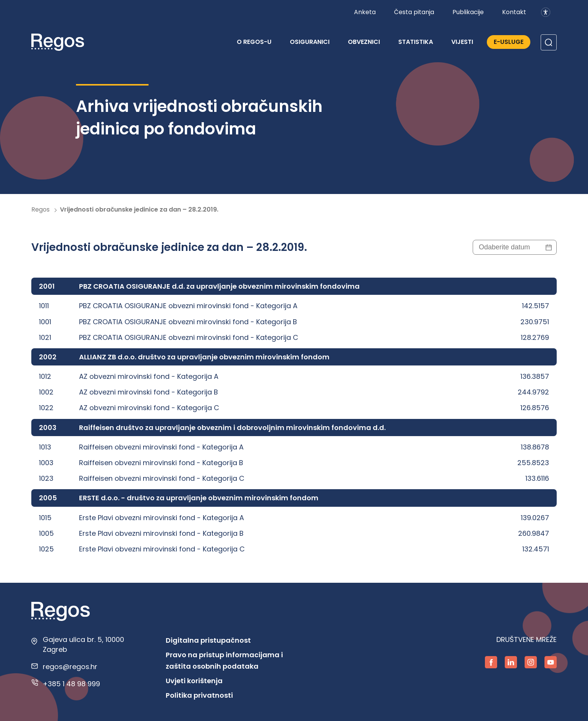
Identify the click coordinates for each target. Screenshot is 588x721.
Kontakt (514, 12)
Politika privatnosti (199, 695)
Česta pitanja (414, 12)
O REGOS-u (254, 42)
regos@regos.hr (70, 667)
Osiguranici (310, 42)
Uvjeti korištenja (194, 681)
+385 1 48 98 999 (71, 684)
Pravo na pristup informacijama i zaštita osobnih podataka (224, 660)
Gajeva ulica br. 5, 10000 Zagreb (83, 644)
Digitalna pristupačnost (208, 640)
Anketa (365, 12)
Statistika (416, 42)
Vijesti (462, 42)
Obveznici (364, 42)
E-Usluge (509, 42)
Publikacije (468, 12)
